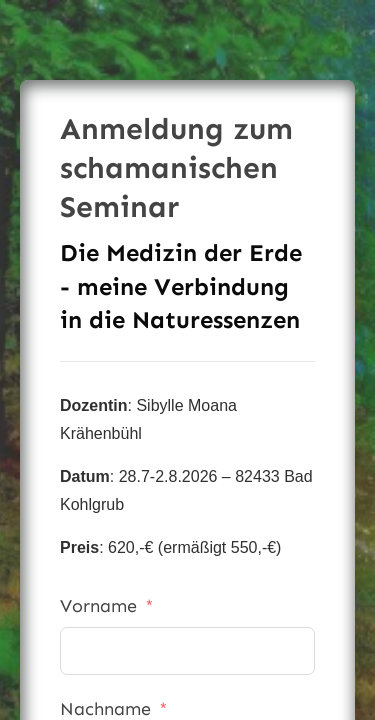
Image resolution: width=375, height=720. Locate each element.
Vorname (98, 606)
